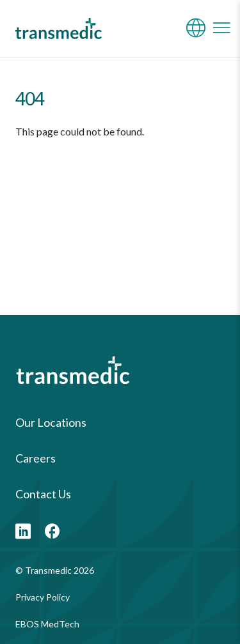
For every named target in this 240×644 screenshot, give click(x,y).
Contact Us (43, 494)
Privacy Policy (43, 597)
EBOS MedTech (47, 624)
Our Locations (51, 422)
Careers (36, 458)
